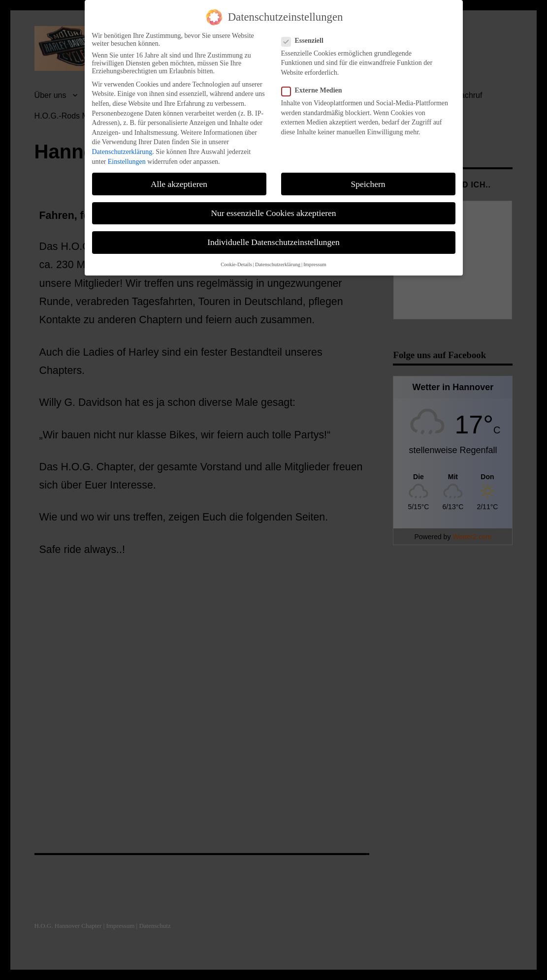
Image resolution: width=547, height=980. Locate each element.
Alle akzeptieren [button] (179, 184)
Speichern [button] (368, 184)
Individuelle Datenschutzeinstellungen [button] (273, 242)
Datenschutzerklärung (122, 152)
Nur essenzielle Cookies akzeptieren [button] (273, 213)
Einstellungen (127, 162)
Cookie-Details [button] (236, 264)
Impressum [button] (315, 264)
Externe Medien (315, 91)
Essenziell (306, 41)
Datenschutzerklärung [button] (278, 264)
